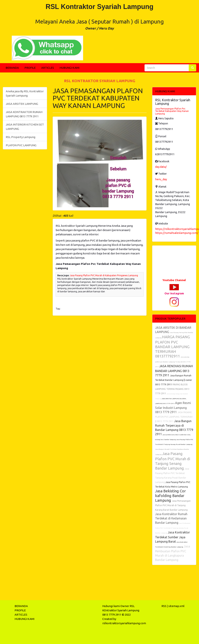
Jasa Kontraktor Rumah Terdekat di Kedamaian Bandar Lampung (171, 518)
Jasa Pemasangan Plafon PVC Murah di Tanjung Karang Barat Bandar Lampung (173, 505)
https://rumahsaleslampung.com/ (177, 233)
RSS (164, 606)
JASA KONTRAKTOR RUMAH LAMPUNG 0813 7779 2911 (24, 114)
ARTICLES (48, 68)
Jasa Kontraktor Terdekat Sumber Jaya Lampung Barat (172, 537)
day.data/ (161, 167)
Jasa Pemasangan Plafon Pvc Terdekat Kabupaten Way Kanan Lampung (172, 111)
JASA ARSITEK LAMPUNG (22, 104)
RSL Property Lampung (21, 137)
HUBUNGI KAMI (69, 68)
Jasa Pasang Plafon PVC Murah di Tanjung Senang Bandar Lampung (173, 461)
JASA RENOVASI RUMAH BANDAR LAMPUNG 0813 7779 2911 (174, 371)
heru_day (161, 179)
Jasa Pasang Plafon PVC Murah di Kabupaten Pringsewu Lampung (104, 275)
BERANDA (12, 68)
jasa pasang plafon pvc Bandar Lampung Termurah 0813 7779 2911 (173, 362)
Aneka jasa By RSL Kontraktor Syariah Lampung (25, 93)
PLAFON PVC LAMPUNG (21, 145)
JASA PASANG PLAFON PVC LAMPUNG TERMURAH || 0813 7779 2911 (174, 417)
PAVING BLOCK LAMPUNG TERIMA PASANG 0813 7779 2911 (172, 389)
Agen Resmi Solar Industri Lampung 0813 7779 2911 (173, 407)
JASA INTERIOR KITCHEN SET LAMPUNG (25, 127)
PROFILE (30, 68)
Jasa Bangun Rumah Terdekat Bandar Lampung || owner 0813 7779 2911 (174, 380)
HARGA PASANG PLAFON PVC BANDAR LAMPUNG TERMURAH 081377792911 (172, 346)
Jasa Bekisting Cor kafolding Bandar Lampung (170, 496)
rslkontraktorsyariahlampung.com (124, 623)
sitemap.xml (176, 606)
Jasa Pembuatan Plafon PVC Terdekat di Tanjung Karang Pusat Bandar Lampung (173, 528)
